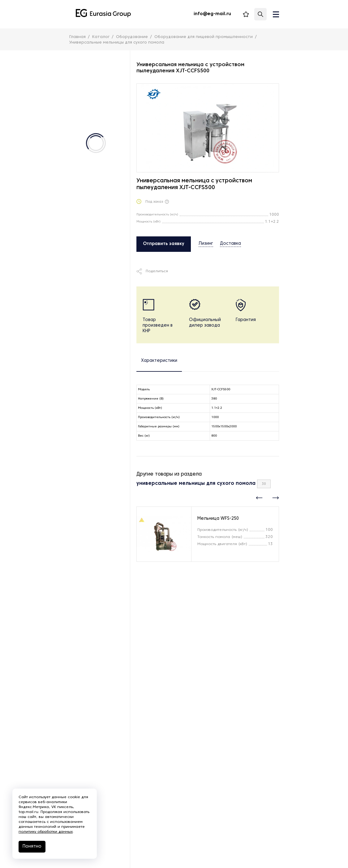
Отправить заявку (164, 244)
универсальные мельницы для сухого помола (196, 484)
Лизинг (206, 244)
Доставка (230, 244)
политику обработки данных (46, 832)
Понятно (32, 847)
